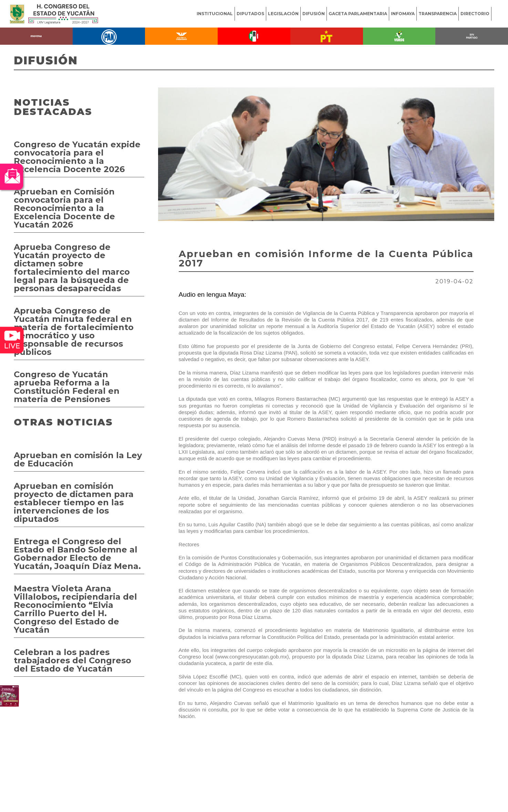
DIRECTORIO (475, 14)
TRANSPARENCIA (438, 14)
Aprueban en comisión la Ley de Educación (78, 459)
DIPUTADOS (250, 14)
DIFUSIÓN (314, 14)
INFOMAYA (403, 14)
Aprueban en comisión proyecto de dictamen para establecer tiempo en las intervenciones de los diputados (74, 502)
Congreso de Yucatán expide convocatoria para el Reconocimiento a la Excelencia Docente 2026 (77, 157)
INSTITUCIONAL (215, 14)
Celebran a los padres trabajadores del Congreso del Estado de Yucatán (72, 660)
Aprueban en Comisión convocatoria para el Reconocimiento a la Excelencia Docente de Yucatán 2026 (64, 208)
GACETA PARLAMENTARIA (358, 14)
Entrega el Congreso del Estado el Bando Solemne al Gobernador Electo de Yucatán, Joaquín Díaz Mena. (77, 554)
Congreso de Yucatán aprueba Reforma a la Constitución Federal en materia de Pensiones (67, 387)
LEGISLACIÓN (283, 14)
